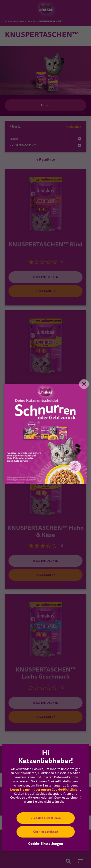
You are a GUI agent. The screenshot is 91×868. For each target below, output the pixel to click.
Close (84, 384)
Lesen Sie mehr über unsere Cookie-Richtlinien (45, 790)
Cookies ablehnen (46, 832)
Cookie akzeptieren (47, 818)
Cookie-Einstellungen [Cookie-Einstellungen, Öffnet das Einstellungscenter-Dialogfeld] (46, 844)
